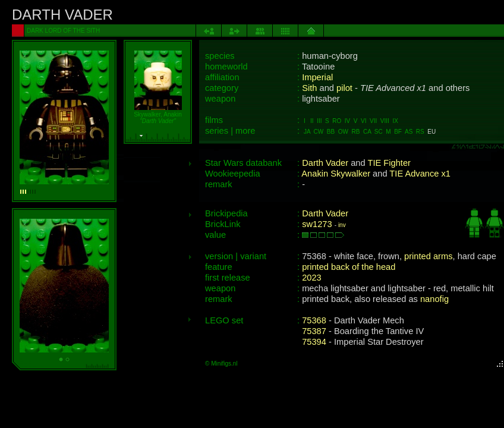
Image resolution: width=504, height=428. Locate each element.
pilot (344, 88)
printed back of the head (349, 267)
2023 (312, 278)
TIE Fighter (389, 163)
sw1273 (317, 224)
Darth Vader (325, 163)
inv (342, 225)
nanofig (434, 299)
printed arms (428, 256)
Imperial (317, 77)
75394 (314, 342)
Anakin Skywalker (336, 174)
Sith (309, 88)
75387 (314, 331)
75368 (314, 320)
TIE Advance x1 (420, 174)
